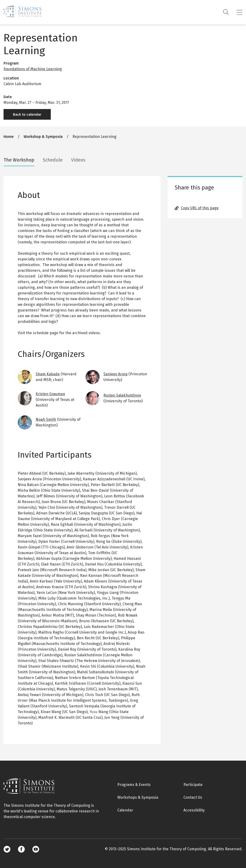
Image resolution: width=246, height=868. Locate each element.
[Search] (226, 12)
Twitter (7, 849)
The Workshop (19, 160)
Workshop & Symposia (43, 137)
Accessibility (194, 810)
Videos (78, 160)
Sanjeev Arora (115, 374)
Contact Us (193, 797)
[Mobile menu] (240, 12)
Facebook (21, 849)
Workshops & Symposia (138, 797)
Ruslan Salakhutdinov (122, 395)
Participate (193, 785)
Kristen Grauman (50, 394)
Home (9, 137)
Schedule (53, 160)
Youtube (36, 849)
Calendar (125, 810)
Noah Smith (46, 419)
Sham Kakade (48, 374)
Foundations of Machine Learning (33, 69)
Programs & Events (134, 785)
